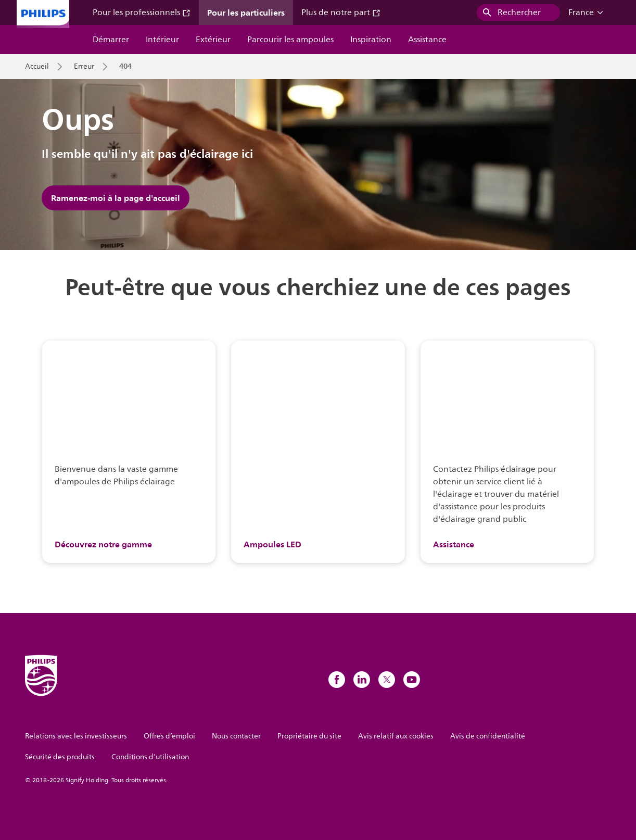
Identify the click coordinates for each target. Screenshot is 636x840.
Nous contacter (236, 736)
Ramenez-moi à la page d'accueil (116, 198)
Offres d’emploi (169, 736)
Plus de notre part (341, 12)
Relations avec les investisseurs (76, 736)
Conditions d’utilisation (150, 757)
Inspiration (371, 40)
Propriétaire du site (309, 736)
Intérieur (162, 40)
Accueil (37, 67)
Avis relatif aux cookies (396, 736)
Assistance (427, 40)
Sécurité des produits (60, 757)
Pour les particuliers (246, 12)
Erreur (84, 67)
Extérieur (213, 40)
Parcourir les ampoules (290, 40)
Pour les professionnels (142, 12)
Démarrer (111, 40)
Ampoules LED (272, 544)
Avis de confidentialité (488, 736)
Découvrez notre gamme (103, 544)
